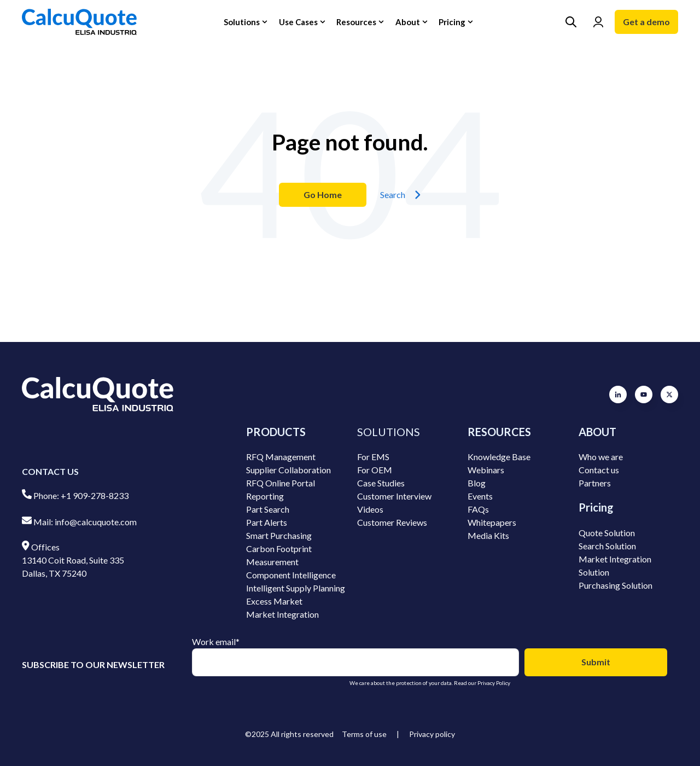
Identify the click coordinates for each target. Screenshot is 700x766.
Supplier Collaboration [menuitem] (288, 470)
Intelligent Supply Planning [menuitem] (296, 588)
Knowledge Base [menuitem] (499, 457)
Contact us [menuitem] (599, 470)
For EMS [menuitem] (373, 457)
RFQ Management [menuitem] (281, 457)
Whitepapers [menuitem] (492, 522)
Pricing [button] (452, 22)
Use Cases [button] (298, 22)
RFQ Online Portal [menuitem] (281, 483)
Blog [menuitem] (477, 483)
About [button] (408, 22)
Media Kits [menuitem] (488, 535)
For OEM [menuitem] (375, 470)
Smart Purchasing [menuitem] (279, 535)
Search (401, 195)
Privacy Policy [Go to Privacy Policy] (494, 683)
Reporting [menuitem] (265, 496)
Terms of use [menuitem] (364, 734)
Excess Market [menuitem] (274, 601)
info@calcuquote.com (96, 522)
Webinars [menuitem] (486, 470)
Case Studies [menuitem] (381, 483)
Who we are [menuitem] (601, 457)
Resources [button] (356, 22)
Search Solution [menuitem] (607, 546)
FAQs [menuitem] (478, 509)
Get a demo (646, 22)
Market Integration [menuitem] (282, 614)
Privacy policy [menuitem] (432, 734)
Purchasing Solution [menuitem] (616, 585)
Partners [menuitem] (595, 483)
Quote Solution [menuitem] (607, 533)
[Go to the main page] (79, 22)
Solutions (242, 22)
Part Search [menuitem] (268, 509)
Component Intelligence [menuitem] (291, 575)
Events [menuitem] (480, 496)
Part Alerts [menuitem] (267, 522)
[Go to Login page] (598, 22)
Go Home (323, 195)
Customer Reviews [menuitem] (392, 522)
